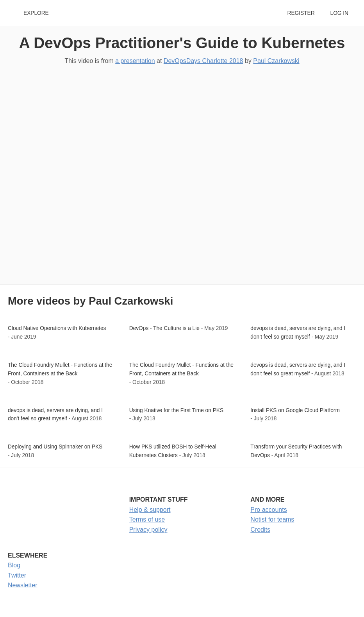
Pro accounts (269, 510)
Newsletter (23, 585)
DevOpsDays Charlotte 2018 (203, 61)
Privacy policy (148, 530)
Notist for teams (272, 519)
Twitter (17, 575)
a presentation (135, 61)
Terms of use (147, 519)
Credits (260, 530)
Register (301, 13)
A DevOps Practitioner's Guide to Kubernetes (182, 43)
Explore (36, 13)
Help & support (150, 510)
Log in (339, 13)
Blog (14, 565)
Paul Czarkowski (276, 61)
